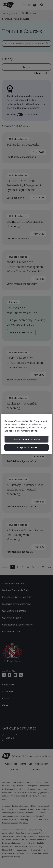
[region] (26, 434)
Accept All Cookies (26, 447)
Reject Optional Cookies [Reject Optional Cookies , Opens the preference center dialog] (26, 439)
